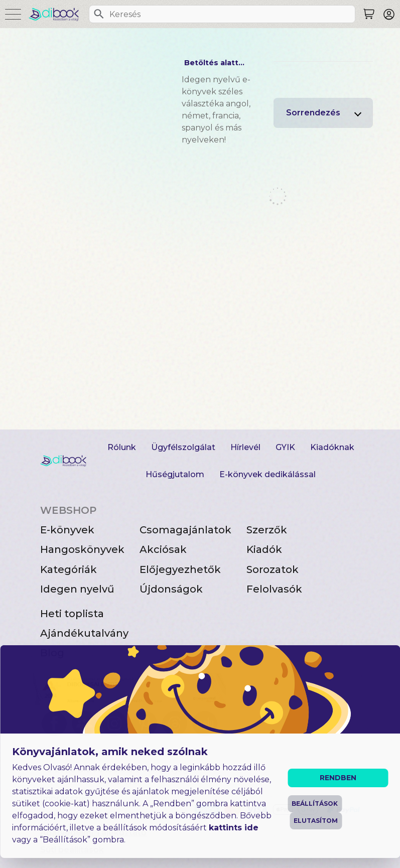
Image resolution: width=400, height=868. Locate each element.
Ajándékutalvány (84, 633)
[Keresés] (99, 14)
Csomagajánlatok (185, 530)
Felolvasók (274, 589)
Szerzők (267, 530)
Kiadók (264, 549)
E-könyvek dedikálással (268, 474)
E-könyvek (67, 530)
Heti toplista (72, 614)
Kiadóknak (332, 447)
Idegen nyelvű (77, 589)
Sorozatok (273, 569)
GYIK (285, 447)
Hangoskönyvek (82, 549)
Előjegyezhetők (180, 569)
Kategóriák (69, 569)
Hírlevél (245, 447)
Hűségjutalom (175, 474)
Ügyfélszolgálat (183, 447)
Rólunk (122, 447)
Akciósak (163, 549)
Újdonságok (171, 589)
